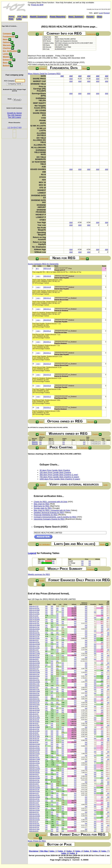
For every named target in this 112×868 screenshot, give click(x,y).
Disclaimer (34, 851)
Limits (6, 54)
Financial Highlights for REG (46, 515)
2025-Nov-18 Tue (34, 799)
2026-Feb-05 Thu (34, 699)
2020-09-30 (47, 276)
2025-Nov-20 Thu (34, 795)
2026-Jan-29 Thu (34, 708)
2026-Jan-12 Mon (34, 731)
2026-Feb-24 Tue (34, 674)
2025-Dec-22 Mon (34, 754)
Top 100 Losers (15, 117)
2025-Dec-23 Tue (34, 752)
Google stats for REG (43, 508)
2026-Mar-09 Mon (34, 657)
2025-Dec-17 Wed (34, 759)
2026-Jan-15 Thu (34, 725)
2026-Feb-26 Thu (34, 670)
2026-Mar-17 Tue (34, 646)
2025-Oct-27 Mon (34, 829)
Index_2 (62, 851)
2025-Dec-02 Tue (34, 780)
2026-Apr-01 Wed (34, 625)
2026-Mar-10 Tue (34, 655)
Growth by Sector (14, 113)
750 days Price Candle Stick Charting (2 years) (59, 477)
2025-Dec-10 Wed (34, 769)
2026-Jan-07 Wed (34, 737)
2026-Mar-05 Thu (34, 661)
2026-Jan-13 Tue (34, 729)
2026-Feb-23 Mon (34, 676)
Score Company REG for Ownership (43, 264)
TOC (41, 34)
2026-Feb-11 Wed (34, 691)
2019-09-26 (47, 320)
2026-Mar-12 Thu (34, 652)
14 (33, 407)
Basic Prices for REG (37, 841)
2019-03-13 (47, 375)
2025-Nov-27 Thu (34, 786)
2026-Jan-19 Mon (34, 721)
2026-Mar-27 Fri (34, 631)
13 (33, 397)
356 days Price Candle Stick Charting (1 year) (59, 475)
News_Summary (76, 17)
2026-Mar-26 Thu (34, 633)
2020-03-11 (47, 309)
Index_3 (70, 851)
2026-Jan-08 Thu (34, 735)
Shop (100, 17)
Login (101, 13)
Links (19, 19)
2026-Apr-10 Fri (34, 616)
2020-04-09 (47, 287)
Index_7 (105, 851)
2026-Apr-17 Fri (34, 606)
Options (6, 42)
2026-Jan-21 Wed (34, 718)
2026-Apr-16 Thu (34, 608)
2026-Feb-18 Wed (34, 682)
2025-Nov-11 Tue (34, 808)
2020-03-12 (47, 298)
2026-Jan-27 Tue (34, 712)
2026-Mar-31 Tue (34, 627)
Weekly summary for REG (39, 574)
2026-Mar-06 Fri (34, 659)
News (5, 39)
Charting (7, 48)
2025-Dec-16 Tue (34, 761)
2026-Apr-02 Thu (34, 623)
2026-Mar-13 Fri (34, 650)
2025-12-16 (47, 268)
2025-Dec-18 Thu (34, 757)
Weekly (6, 57)
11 (33, 375)
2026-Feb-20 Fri (34, 678)
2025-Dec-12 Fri (34, 765)
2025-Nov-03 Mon (34, 820)
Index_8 (65, 853)
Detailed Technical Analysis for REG (49, 513)
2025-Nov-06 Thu (34, 814)
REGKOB (35, 444)
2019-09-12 (47, 331)
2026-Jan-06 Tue (34, 738)
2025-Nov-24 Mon (34, 791)
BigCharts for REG (42, 506)
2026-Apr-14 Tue (34, 612)
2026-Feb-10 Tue (34, 693)
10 (33, 364)
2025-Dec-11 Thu (34, 767)
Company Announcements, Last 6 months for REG (55, 517)
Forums (90, 17)
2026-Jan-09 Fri (34, 733)
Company (7, 33)
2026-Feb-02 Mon (34, 704)
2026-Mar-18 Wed (34, 644)
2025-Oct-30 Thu (34, 823)
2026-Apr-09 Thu (34, 618)
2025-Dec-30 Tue (34, 746)
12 (33, 386)
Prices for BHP (37, 5)
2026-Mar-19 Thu (34, 642)
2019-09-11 (47, 342)
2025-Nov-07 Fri (34, 812)
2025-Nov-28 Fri (34, 784)
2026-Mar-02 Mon (34, 667)
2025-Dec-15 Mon (34, 763)
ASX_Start (22, 17)
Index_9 (73, 853)
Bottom (6, 65)
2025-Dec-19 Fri (34, 755)
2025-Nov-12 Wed (34, 806)
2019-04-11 (47, 353)
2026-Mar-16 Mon (34, 648)
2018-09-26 (47, 386)
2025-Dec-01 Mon (34, 782)
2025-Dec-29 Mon (34, 748)
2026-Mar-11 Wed (34, 653)
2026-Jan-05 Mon (34, 740)
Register (107, 13)
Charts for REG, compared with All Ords (51, 502)
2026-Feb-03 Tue (34, 703)
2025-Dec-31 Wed (34, 744)
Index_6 (96, 851)
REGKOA (35, 442)
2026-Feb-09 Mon (34, 695)
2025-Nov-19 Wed (34, 797)
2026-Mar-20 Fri (34, 640)
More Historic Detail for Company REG (44, 74)
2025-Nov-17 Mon (34, 801)
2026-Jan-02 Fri (34, 742)
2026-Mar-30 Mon (34, 629)
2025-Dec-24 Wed (34, 750)
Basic (5, 63)
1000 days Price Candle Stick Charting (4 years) (60, 479)
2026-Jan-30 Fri (34, 706)
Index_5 (88, 851)
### (62, 76)
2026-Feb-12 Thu (34, 689)
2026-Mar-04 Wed (34, 663)
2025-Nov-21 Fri (34, 793)
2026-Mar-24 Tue (34, 636)
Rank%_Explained (38, 17)
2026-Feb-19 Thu (34, 680)
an (37, 268)
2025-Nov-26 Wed (34, 788)
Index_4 (79, 851)
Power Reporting (58, 17)
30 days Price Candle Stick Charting (55, 470)
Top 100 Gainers (15, 115)
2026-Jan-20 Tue (34, 720)
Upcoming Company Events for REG (49, 519)
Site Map (44, 851)
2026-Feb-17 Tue (34, 684)
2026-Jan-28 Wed (34, 710)
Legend (32, 553)
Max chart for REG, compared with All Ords (52, 510)
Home (11, 17)
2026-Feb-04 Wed (34, 701)
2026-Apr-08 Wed (34, 619)
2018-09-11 (47, 407)
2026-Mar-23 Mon (34, 638)
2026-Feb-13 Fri (34, 687)
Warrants (7, 45)
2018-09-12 (47, 397)
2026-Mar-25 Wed (34, 635)
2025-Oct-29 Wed (34, 825)
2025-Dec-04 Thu (34, 776)
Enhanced (7, 60)
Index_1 (53, 851)
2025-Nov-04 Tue (34, 818)
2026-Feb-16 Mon (34, 686)
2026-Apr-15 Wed (34, 610)
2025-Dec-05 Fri (34, 774)
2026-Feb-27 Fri (34, 669)
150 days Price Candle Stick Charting (55, 472)
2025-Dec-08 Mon (34, 772)
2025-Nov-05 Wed (34, 816)
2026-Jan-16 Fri (34, 723)
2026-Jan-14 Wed (34, 727)
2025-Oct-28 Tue (34, 827)
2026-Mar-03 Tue (34, 665)
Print (11, 19)
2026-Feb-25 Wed (34, 672)
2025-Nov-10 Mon (34, 810)
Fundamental (9, 36)
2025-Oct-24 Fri (34, 831)
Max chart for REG (42, 504)
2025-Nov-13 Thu (34, 805)
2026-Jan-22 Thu (34, 716)
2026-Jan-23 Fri (34, 714)
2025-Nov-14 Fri (34, 803)
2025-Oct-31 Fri (34, 822)
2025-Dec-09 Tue (34, 771)
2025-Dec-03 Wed (34, 778)
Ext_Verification (10, 51)
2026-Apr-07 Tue (34, 621)
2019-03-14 (47, 364)
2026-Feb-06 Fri (34, 697)
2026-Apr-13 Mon (34, 614)
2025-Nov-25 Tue (34, 789)
